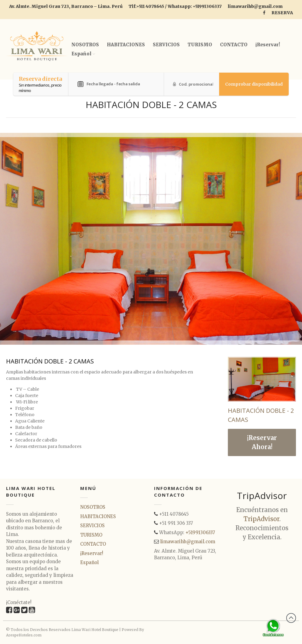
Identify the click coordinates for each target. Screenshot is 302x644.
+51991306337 (200, 532)
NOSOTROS (85, 45)
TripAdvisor (261, 519)
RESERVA (282, 13)
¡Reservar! (268, 45)
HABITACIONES (126, 45)
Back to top (291, 618)
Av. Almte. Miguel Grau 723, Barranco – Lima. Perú (66, 6)
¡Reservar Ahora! (262, 442)
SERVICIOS (166, 45)
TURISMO (200, 45)
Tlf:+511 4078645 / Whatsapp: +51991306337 (175, 6)
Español (81, 54)
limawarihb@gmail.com (255, 6)
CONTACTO (234, 45)
